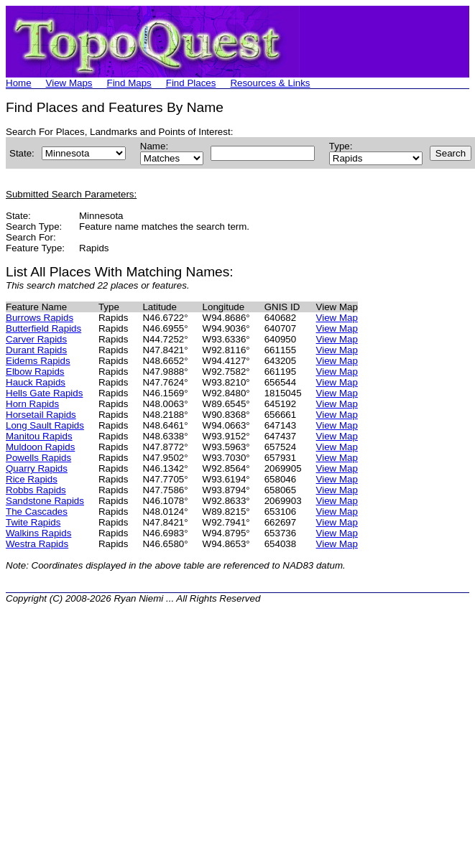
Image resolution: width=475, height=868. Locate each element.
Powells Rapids (38, 458)
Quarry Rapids (37, 468)
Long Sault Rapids (45, 425)
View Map (337, 318)
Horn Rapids (32, 404)
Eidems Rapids (38, 361)
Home (19, 83)
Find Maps (129, 83)
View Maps (69, 83)
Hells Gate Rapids (44, 393)
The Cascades (37, 512)
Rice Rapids (32, 479)
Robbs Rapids (36, 490)
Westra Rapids (37, 544)
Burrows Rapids (40, 318)
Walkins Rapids (38, 533)
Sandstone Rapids (45, 501)
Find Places (191, 83)
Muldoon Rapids (40, 447)
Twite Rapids (33, 522)
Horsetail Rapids (41, 415)
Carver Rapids (36, 339)
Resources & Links (270, 83)
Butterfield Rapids (43, 328)
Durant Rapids (36, 350)
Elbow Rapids (35, 372)
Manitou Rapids (39, 436)
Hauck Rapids (36, 382)
